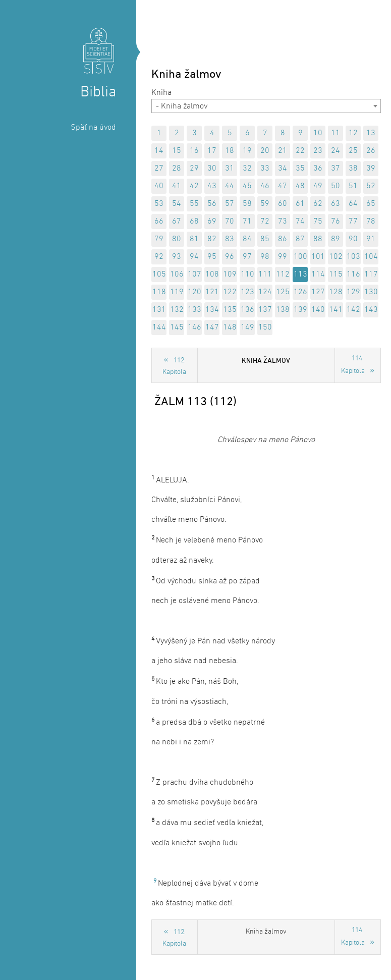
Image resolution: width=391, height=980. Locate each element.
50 (336, 186)
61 (300, 204)
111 (265, 275)
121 (212, 292)
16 (194, 151)
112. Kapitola (174, 366)
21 (283, 151)
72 (265, 222)
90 (353, 239)
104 (371, 257)
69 (212, 222)
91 (371, 239)
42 (194, 186)
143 (371, 310)
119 (177, 292)
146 (194, 328)
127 (318, 292)
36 (318, 169)
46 (265, 186)
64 (353, 204)
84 (247, 239)
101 (318, 257)
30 (212, 169)
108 (212, 275)
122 (230, 292)
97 (247, 257)
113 (300, 275)
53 (159, 204)
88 (318, 239)
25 (353, 151)
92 (159, 257)
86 (283, 239)
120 (194, 292)
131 (159, 310)
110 (247, 275)
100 (300, 257)
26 (371, 151)
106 (177, 275)
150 (265, 328)
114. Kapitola (353, 365)
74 (300, 222)
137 (265, 310)
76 (336, 222)
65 (371, 204)
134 (212, 310)
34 (283, 169)
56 (212, 204)
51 (353, 186)
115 (336, 275)
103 (353, 257)
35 (300, 169)
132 (177, 310)
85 (265, 239)
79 (159, 239)
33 (265, 169)
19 (247, 151)
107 (194, 275)
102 (336, 257)
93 (177, 257)
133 (194, 310)
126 (300, 292)
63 (336, 204)
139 (300, 310)
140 (318, 310)
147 (212, 328)
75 (318, 222)
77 (353, 222)
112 (283, 275)
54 (177, 204)
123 (247, 292)
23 (318, 151)
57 (230, 204)
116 (353, 275)
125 (283, 292)
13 (371, 133)
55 (194, 204)
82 (212, 239)
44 (230, 186)
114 (318, 275)
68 (194, 222)
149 (247, 328)
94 (194, 257)
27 (159, 169)
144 (159, 328)
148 (230, 328)
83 (230, 239)
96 (230, 257)
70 (230, 222)
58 (247, 204)
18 (230, 151)
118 (159, 292)
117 (371, 275)
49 (318, 186)
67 (177, 222)
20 (265, 151)
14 (159, 151)
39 (371, 169)
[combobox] (266, 106)
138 (283, 310)
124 (265, 292)
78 (371, 222)
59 (265, 204)
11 (336, 133)
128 (336, 292)
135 (230, 310)
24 (336, 151)
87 (300, 239)
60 (283, 204)
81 (194, 239)
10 (318, 133)
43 (212, 186)
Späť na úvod (93, 128)
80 (177, 239)
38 (353, 169)
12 (353, 133)
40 (159, 186)
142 (353, 310)
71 (247, 222)
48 (300, 186)
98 (265, 257)
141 (336, 310)
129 (353, 292)
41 (177, 186)
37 (336, 169)
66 (159, 222)
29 (194, 169)
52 (371, 186)
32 (247, 169)
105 (159, 275)
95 (212, 257)
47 (283, 186)
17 (212, 151)
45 (247, 186)
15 (177, 151)
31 (230, 169)
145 (177, 328)
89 (336, 239)
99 (283, 257)
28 (177, 169)
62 (318, 204)
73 (283, 222)
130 (371, 292)
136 (247, 310)
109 (230, 275)
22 (300, 151)
